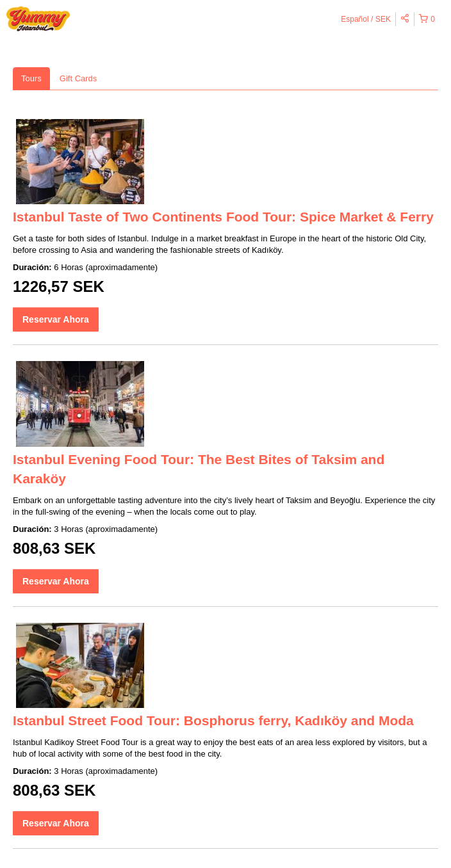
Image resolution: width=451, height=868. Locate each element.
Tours (31, 78)
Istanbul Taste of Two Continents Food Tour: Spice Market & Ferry (223, 217)
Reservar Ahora (56, 319)
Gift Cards (78, 78)
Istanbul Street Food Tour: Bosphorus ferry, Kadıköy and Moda (213, 720)
